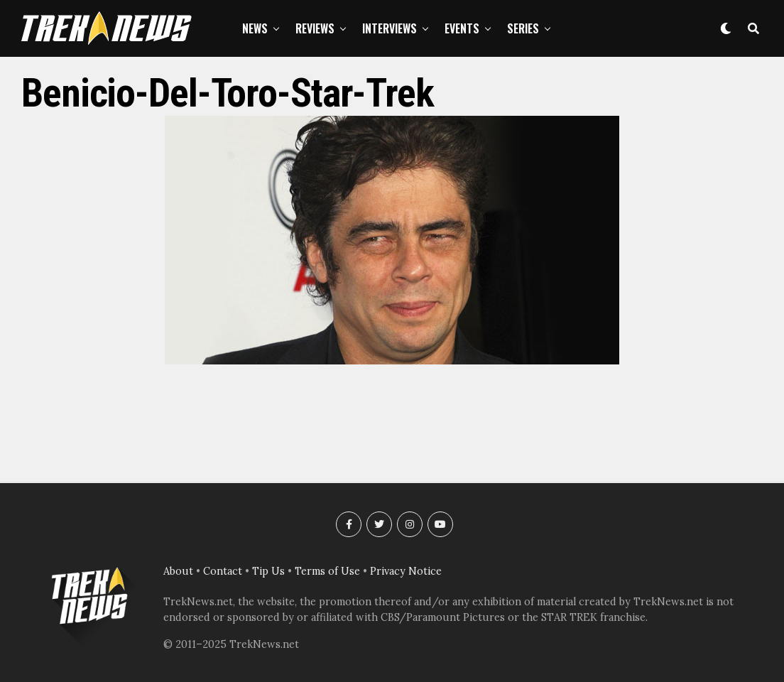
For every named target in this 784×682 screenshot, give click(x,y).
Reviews (315, 28)
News (255, 28)
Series (523, 28)
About (178, 571)
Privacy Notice (406, 571)
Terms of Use (327, 571)
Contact (223, 571)
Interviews (390, 28)
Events (462, 28)
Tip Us (268, 571)
